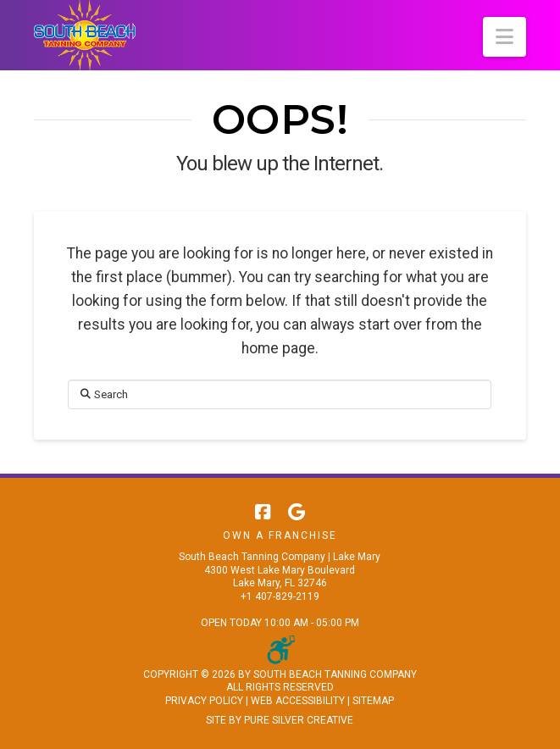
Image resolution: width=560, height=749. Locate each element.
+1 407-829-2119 (280, 596)
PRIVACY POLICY (204, 701)
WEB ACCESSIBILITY (298, 701)
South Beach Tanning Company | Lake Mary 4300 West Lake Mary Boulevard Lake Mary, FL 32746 (280, 570)
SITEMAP (373, 701)
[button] (505, 37)
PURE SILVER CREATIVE (299, 720)
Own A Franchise (280, 535)
